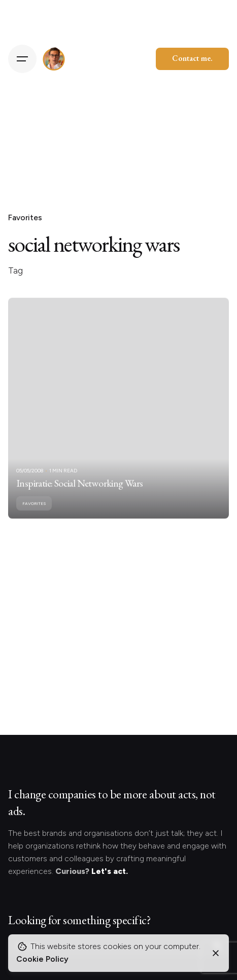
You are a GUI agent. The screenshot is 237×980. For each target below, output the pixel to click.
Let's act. (110, 871)
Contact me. (192, 58)
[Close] (216, 953)
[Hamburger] (22, 59)
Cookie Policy (42, 959)
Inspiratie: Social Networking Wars (80, 492)
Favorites (25, 217)
